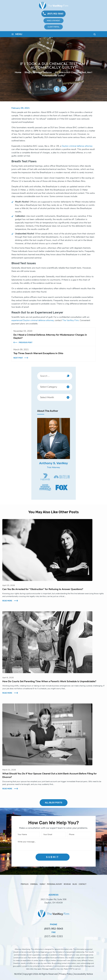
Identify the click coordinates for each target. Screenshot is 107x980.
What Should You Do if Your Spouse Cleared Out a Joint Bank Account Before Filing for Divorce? (50, 775)
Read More (7, 601)
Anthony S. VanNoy (54, 463)
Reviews (67, 884)
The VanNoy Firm (71, 320)
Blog (75, 884)
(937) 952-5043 (55, 14)
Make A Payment (53, 21)
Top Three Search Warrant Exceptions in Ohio (38, 353)
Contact (83, 884)
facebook (57, 89)
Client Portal (53, 27)
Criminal (34, 884)
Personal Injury (54, 884)
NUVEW (18, 974)
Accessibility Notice (83, 974)
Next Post (18, 358)
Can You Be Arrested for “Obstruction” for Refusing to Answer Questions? (43, 589)
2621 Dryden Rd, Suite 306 (53, 899)
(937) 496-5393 (54, 936)
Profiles (25, 884)
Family (42, 884)
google (64, 89)
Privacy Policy (66, 974)
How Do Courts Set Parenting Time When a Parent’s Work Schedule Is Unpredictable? (49, 681)
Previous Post (26, 342)
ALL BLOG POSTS (54, 803)
